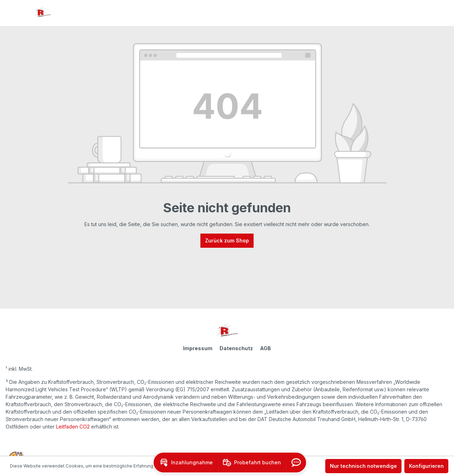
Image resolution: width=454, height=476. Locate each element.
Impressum (198, 348)
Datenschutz (236, 348)
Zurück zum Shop (227, 240)
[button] (186, 463)
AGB (265, 348)
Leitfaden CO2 (73, 427)
